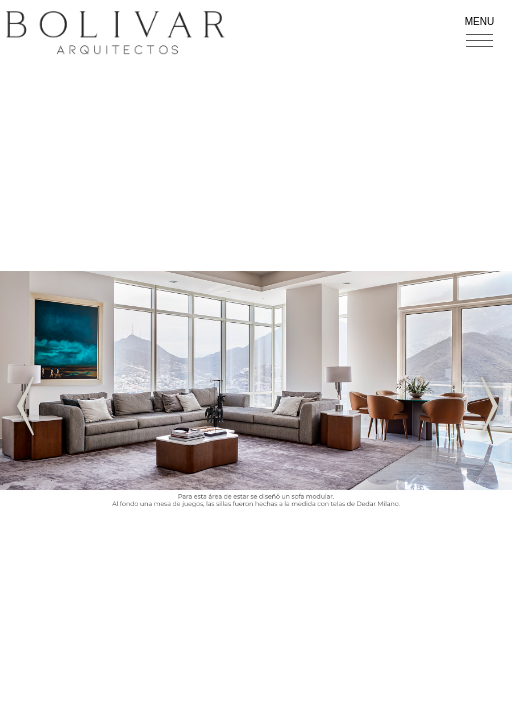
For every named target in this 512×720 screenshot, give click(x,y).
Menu (479, 21)
